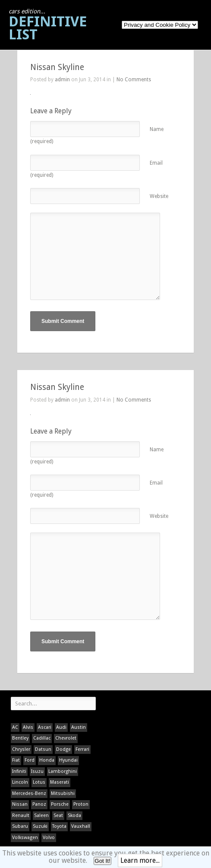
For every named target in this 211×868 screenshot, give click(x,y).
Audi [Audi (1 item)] (61, 727)
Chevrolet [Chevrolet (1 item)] (66, 738)
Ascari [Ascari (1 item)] (45, 727)
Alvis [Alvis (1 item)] (28, 727)
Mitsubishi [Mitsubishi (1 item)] (63, 793)
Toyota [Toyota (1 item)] (59, 826)
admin (62, 80)
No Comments (134, 80)
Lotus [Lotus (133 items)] (39, 782)
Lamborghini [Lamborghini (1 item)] (63, 771)
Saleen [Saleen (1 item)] (41, 815)
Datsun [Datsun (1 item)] (43, 749)
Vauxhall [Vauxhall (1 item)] (81, 826)
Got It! (102, 861)
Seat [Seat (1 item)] (58, 815)
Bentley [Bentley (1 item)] (20, 738)
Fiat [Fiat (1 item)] (16, 760)
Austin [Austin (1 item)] (79, 727)
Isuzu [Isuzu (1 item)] (37, 771)
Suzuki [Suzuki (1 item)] (40, 826)
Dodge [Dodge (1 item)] (63, 749)
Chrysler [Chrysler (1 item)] (21, 749)
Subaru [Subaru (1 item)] (20, 826)
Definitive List (48, 25)
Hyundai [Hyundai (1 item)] (68, 760)
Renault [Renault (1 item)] (21, 815)
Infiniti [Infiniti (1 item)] (19, 771)
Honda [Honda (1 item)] (47, 760)
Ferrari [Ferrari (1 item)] (82, 749)
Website (159, 196)
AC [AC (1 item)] (15, 727)
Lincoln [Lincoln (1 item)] (20, 782)
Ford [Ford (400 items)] (30, 760)
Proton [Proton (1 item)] (81, 804)
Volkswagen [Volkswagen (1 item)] (25, 838)
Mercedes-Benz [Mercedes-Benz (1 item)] (29, 793)
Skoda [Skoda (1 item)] (74, 815)
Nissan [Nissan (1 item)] (20, 804)
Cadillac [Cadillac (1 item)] (42, 738)
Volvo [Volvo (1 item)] (49, 838)
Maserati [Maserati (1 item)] (60, 782)
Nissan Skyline (57, 67)
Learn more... (140, 860)
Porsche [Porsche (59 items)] (60, 804)
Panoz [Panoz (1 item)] (39, 804)
